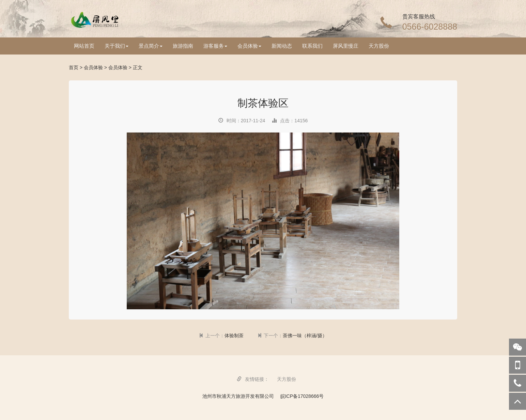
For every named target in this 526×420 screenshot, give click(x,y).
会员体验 (249, 46)
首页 (74, 67)
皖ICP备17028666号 (302, 396)
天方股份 (379, 46)
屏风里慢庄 (346, 46)
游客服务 (215, 46)
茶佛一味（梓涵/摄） (305, 336)
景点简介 (151, 46)
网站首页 (84, 46)
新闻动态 (282, 46)
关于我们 (117, 46)
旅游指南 (183, 46)
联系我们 (312, 46)
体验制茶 (234, 336)
